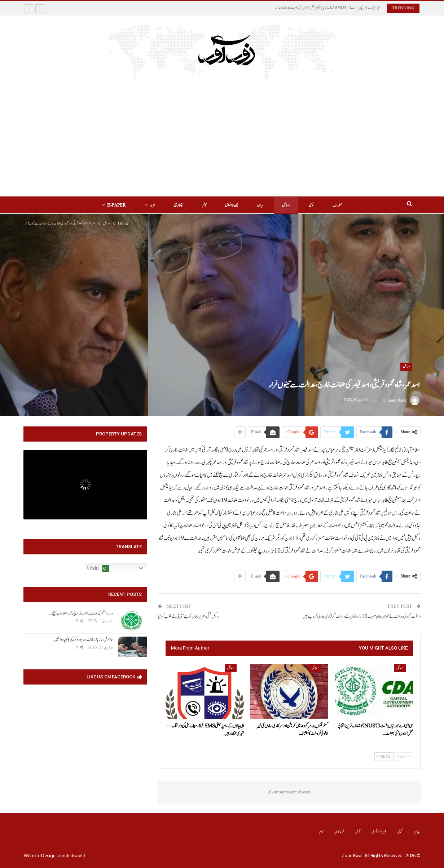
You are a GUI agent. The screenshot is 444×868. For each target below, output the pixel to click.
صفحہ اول (342, 205)
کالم (203, 205)
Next (384, 757)
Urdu (98, 568)
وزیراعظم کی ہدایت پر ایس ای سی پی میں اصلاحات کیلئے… (81, 613)
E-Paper (112, 205)
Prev (404, 757)
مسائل (288, 205)
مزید (149, 205)
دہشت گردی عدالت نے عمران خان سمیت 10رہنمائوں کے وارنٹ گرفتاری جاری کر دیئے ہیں (362, 617)
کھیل (400, 832)
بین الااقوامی (232, 205)
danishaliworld (71, 856)
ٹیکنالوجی (177, 205)
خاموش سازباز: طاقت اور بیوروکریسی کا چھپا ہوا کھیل (83, 639)
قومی (315, 205)
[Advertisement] (222, 142)
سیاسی (261, 205)
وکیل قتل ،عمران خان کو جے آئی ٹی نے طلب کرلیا (188, 617)
